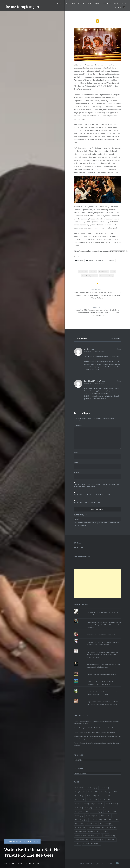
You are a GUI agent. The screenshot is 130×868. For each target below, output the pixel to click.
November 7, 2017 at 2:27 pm (94, 352)
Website (77, 472)
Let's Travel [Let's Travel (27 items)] (96, 812)
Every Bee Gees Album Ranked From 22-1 (101, 635)
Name (77, 453)
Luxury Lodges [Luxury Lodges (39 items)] (92, 816)
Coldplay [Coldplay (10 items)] (91, 796)
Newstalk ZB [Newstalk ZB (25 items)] (92, 824)
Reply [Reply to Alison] (119, 349)
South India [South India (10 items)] (109, 836)
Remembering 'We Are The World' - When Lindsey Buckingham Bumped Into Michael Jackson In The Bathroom (104, 625)
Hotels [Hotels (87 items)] (79, 808)
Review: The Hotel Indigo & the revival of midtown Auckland (95, 732)
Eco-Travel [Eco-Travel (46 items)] (92, 800)
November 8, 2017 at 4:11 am (94, 383)
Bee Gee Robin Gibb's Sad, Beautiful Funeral (101, 674)
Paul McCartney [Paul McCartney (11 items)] (109, 828)
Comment (79, 426)
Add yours (116, 339)
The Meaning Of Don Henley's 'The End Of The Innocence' (102, 614)
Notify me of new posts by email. (88, 503)
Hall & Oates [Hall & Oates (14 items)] (112, 804)
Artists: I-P (21, 841)
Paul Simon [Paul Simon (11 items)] (80, 832)
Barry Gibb (83, 272)
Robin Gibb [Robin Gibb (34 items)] (80, 836)
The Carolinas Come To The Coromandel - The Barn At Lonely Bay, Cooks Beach (102, 693)
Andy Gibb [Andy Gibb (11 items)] (80, 788)
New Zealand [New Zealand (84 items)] (106, 824)
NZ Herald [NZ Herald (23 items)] (80, 828)
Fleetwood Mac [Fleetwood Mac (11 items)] (82, 804)
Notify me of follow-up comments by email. (93, 495)
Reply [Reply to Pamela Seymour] (119, 381)
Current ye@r (80, 515)
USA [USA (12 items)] (86, 844)
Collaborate (78, 3)
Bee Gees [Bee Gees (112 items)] (93, 792)
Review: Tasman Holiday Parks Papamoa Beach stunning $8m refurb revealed (97, 744)
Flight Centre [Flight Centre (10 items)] (97, 804)
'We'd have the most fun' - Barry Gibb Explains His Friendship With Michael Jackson (103, 643)
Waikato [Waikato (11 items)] (96, 844)
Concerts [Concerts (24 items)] (80, 800)
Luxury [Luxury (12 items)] (79, 816)
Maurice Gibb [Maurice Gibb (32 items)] (96, 820)
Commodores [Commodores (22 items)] (104, 796)
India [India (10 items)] (89, 808)
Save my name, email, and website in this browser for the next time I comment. (96, 486)
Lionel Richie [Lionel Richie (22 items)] (110, 812)
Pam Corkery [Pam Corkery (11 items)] (94, 828)
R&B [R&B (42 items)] (105, 832)
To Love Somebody (106, 276)
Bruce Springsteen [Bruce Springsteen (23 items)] (109, 792)
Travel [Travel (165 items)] (111, 840)
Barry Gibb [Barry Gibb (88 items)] (80, 792)
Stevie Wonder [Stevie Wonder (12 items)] (82, 840)
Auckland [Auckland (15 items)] (92, 788)
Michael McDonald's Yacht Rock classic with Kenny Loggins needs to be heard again (104, 666)
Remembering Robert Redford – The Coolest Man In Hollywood (96, 728)
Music (98, 3)
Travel (90, 3)
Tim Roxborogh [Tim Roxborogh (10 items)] (98, 840)
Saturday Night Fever (89, 276)
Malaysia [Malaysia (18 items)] (106, 816)
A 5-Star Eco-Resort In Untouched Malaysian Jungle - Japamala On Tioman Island (102, 683)
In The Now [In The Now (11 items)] (100, 808)
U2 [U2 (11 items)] (78, 844)
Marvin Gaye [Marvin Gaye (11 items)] (81, 820)
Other (118, 7)
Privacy (112, 864)
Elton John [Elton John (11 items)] (105, 800)
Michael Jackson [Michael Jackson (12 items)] (111, 820)
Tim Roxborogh (82, 556)
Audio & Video (120, 3)
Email (77, 462)
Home (59, 3)
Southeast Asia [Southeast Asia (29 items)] (95, 836)
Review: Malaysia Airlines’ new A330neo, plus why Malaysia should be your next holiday (97, 722)
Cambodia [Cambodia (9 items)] (80, 796)
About (67, 3)
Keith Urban (103, 272)
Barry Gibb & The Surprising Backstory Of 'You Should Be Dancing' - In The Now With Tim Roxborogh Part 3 (102, 655)
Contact (106, 864)
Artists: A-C (11, 841)
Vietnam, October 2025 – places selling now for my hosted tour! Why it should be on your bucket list (97, 738)
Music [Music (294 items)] (79, 824)
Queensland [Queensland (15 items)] (94, 832)
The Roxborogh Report (22, 7)
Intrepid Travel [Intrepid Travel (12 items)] (82, 812)
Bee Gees (107, 3)
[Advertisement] (97, 583)
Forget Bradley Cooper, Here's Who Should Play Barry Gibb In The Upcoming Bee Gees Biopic (103, 703)
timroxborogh (18, 864)
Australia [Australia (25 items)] (104, 788)
